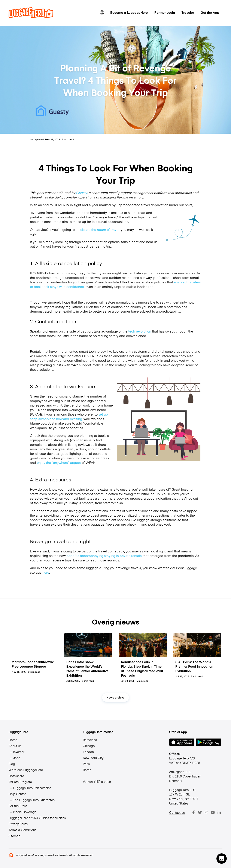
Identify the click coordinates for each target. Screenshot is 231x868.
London (88, 752)
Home (13, 740)
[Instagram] (206, 812)
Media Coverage (25, 812)
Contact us (177, 812)
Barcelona (90, 740)
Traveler (188, 12)
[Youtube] (213, 812)
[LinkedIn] (219, 812)
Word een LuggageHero (26, 770)
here (46, 572)
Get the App (210, 12)
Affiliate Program (20, 782)
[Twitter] (200, 812)
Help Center (17, 794)
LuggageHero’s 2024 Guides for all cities (37, 818)
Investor (19, 752)
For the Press (18, 806)
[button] (222, 859)
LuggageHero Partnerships (32, 788)
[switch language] (102, 12)
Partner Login (165, 12)
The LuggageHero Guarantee (34, 800)
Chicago (89, 746)
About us (15, 746)
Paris (86, 764)
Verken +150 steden (97, 782)
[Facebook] (194, 812)
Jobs (17, 758)
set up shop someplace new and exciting (69, 416)
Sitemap (14, 836)
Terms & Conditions (22, 830)
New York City (93, 758)
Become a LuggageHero (129, 12)
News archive (115, 697)
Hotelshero (16, 776)
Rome (87, 770)
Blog (12, 764)
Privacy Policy (18, 824)
